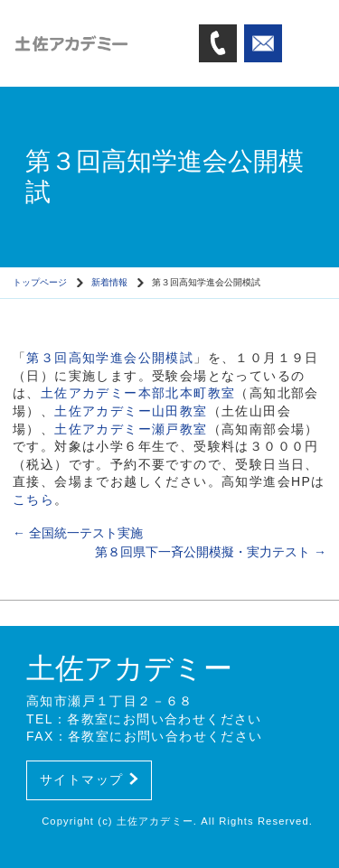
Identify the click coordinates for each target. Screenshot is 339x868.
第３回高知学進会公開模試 (110, 358)
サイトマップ (89, 779)
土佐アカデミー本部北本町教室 (138, 393)
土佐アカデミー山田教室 (131, 411)
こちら (33, 499)
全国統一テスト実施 (78, 533)
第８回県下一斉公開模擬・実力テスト (211, 552)
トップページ (40, 282)
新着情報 (109, 282)
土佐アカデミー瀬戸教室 (131, 429)
